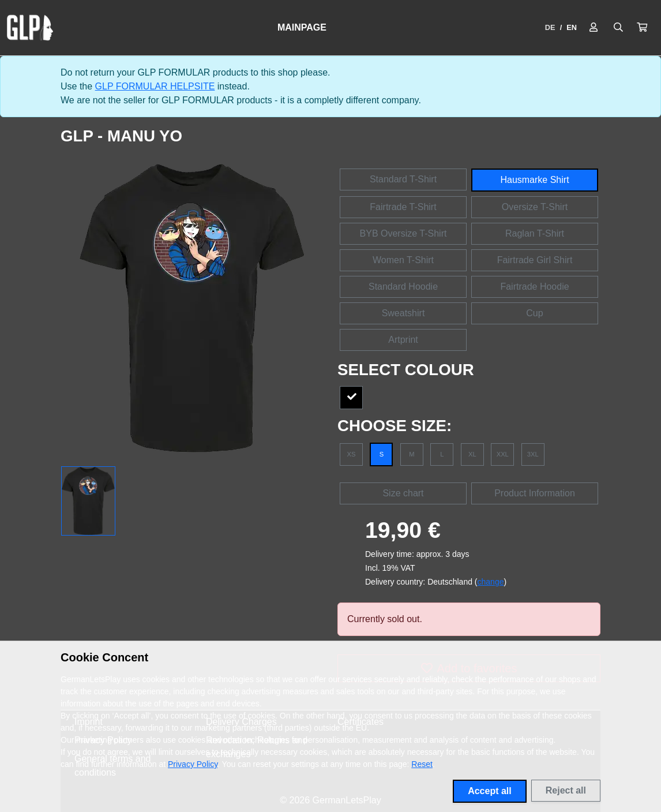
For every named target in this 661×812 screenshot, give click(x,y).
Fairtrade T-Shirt (403, 207)
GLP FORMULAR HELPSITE (155, 86)
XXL (503, 454)
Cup (534, 313)
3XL (533, 454)
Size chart (403, 493)
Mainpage (302, 27)
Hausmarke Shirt (534, 180)
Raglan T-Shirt (535, 233)
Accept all (490, 791)
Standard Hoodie (403, 287)
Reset (422, 764)
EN (572, 27)
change (491, 582)
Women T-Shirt (403, 260)
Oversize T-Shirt (535, 207)
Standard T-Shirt (403, 179)
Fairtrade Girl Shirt (535, 260)
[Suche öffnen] (618, 28)
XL (472, 454)
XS (352, 454)
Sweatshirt (403, 313)
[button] (642, 28)
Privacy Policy (193, 764)
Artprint (403, 340)
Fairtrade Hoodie (534, 287)
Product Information (535, 493)
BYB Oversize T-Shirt (403, 233)
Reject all (566, 790)
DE (550, 27)
